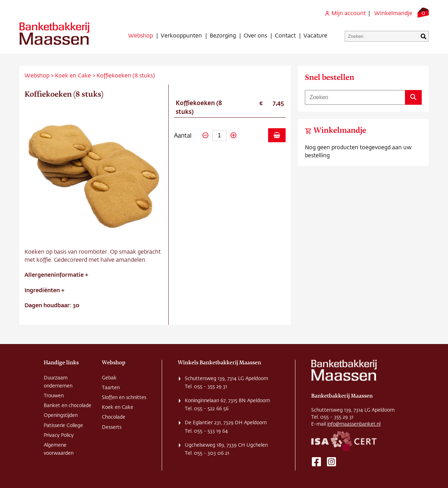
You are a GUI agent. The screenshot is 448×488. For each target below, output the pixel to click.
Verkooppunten (181, 35)
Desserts (112, 427)
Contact (285, 35)
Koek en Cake (73, 75)
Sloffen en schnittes (124, 397)
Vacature (315, 35)
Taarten (111, 387)
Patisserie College (63, 425)
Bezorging (223, 35)
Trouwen (54, 396)
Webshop (141, 35)
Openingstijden (61, 415)
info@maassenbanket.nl (354, 424)
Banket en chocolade (68, 405)
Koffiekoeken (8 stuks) (126, 75)
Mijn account (345, 13)
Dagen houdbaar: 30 (52, 305)
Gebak (109, 378)
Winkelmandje (393, 13)
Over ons (255, 35)
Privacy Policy (59, 435)
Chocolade (114, 417)
